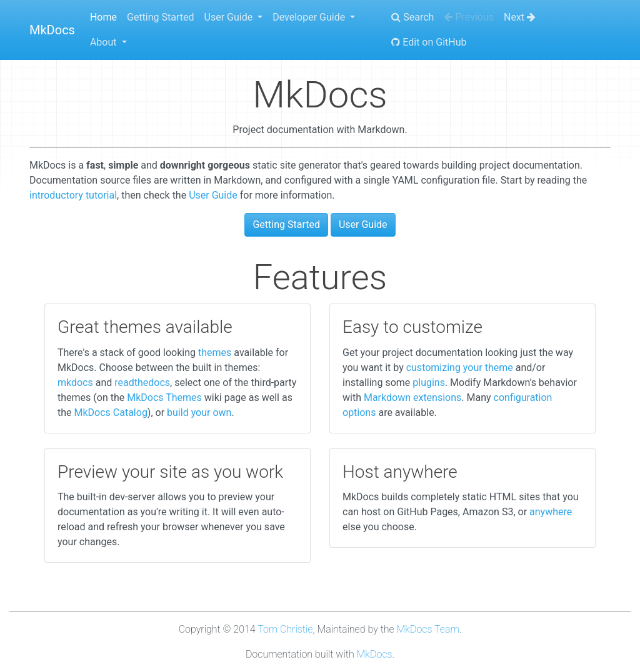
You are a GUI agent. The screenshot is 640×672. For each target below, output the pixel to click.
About (105, 42)
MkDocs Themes (164, 398)
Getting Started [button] (286, 225)
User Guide (230, 17)
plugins (429, 383)
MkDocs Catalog (111, 413)
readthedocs (142, 383)
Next (520, 17)
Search (412, 17)
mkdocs (75, 383)
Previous (469, 17)
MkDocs (52, 30)
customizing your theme (460, 368)
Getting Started (161, 17)
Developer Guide (310, 17)
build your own (199, 413)
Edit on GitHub (429, 42)
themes (215, 353)
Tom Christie (285, 629)
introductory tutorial (73, 195)
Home (103, 17)
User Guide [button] (363, 225)
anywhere (551, 512)
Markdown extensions (412, 398)
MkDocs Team (428, 629)
